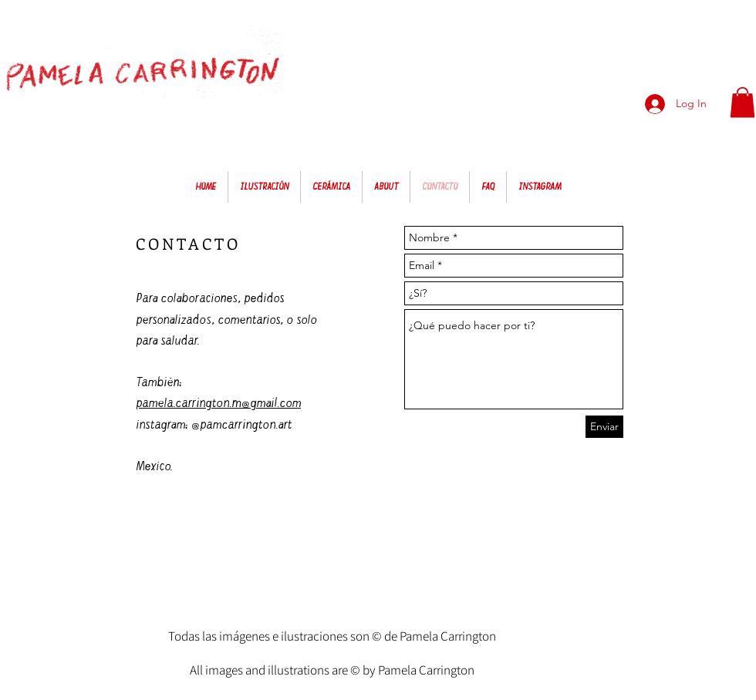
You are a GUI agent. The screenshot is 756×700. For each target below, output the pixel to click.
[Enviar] (604, 427)
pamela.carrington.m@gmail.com (218, 403)
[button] (742, 102)
